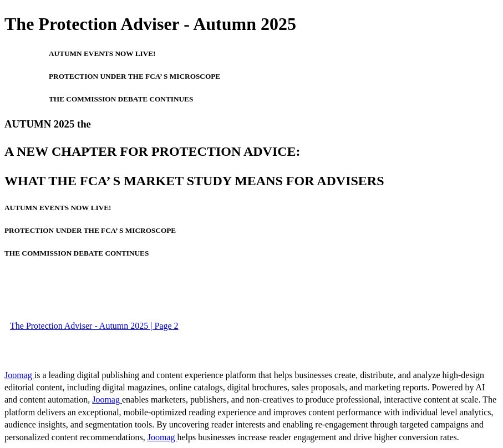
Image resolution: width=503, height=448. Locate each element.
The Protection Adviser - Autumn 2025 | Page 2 (94, 326)
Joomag (19, 375)
